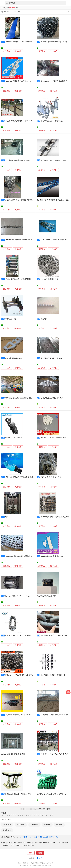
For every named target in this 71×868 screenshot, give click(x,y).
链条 (7, 517)
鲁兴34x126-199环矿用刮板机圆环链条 (56, 81)
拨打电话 (18, 51)
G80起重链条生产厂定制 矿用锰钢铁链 (56, 635)
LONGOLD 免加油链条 (14, 438)
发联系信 (6, 51)
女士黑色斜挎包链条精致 (46, 596)
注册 (40, 853)
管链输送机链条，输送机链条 (52, 121)
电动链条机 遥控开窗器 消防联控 (14, 754)
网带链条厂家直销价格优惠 (51, 358)
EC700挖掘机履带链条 (49, 279)
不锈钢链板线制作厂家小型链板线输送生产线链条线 (26, 42)
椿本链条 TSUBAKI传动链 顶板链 (53, 160)
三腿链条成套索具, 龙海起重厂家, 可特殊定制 (23, 715)
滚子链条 (47, 825)
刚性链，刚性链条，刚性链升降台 (19, 794)
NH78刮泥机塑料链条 (14, 358)
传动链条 (59, 825)
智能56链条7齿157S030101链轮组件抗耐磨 (22, 398)
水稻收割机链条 (12, 319)
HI (18, 815)
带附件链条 (7, 825)
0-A (2, 815)
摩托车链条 (34, 825)
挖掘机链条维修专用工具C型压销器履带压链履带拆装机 (27, 477)
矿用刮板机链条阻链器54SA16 (53, 398)
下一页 (42, 809)
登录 (31, 853)
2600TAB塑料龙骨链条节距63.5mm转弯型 (22, 81)
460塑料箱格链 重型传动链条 (52, 556)
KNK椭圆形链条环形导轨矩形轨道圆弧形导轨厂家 (25, 635)
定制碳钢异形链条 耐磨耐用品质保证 (55, 517)
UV (43, 815)
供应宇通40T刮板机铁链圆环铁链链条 (55, 240)
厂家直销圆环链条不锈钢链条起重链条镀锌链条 (24, 200)
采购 (68, 692)
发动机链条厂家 (38, 837)
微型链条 (44, 319)
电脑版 (39, 858)
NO (29, 815)
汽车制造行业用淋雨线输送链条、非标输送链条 (24, 160)
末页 (48, 809)
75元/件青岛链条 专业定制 (51, 477)
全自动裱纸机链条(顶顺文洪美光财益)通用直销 (24, 556)
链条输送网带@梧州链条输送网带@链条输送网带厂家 (26, 279)
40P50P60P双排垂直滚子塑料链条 (19, 240)
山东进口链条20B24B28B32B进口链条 (20, 596)
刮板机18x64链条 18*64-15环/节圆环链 (21, 675)
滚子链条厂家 (26, 837)
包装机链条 (7, 830)
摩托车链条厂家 (52, 837)
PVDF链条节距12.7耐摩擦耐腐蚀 (53, 438)
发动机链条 (21, 825)
